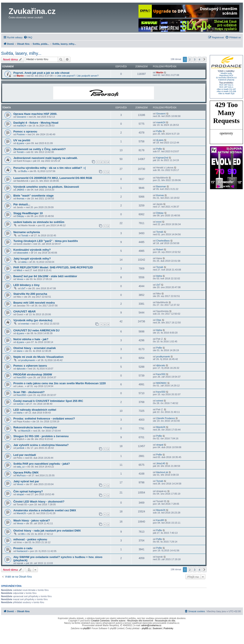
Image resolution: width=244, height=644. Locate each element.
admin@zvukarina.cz (151, 625)
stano (19, 351)
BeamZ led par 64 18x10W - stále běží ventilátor (45, 276)
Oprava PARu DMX (26, 473)
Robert (160, 249)
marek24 (21, 126)
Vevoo (20, 279)
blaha (159, 276)
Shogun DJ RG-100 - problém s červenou (41, 436)
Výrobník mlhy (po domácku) (33, 320)
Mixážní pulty (226, 73)
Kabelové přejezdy (226, 80)
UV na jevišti (22, 140)
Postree (21, 134)
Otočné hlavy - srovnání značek (35, 348)
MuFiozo (21, 475)
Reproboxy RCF (226, 75)
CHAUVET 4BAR (24, 311)
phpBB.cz (146, 628)
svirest (20, 404)
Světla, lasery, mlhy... (21, 53)
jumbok (20, 448)
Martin (20, 76)
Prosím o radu (23, 548)
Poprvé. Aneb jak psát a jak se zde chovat (41, 73)
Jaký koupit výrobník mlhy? (32, 259)
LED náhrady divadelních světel (35, 410)
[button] (204, 59)
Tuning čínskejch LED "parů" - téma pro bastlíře (46, 241)
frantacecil (22, 551)
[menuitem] (28, 37)
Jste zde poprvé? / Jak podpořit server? (78, 76)
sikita (24, 262)
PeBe (159, 131)
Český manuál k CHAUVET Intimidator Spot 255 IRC (48, 401)
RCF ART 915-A (226, 87)
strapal (160, 445)
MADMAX (161, 383)
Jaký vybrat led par (26, 481)
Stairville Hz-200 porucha (30, 294)
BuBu (24, 171)
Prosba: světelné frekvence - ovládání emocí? (44, 419)
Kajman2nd (162, 158)
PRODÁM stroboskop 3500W (33, 374)
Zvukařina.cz (32, 11)
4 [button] (200, 59)
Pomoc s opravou (25, 131)
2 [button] (190, 59)
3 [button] (195, 59)
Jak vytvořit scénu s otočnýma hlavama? (41, 445)
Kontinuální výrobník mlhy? (32, 250)
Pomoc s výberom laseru (30, 366)
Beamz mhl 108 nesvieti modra (34, 303)
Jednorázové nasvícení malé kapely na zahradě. (46, 158)
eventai (25, 324)
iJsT (23, 288)
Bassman (161, 186)
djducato (21, 369)
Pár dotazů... (22, 204)
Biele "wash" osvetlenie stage (33, 196)
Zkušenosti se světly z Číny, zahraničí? (40, 149)
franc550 (21, 377)
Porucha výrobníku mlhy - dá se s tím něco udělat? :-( (50, 168)
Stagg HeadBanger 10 (28, 213)
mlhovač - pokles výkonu (30, 539)
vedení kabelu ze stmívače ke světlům (39, 222)
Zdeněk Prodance (166, 418)
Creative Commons (100, 621)
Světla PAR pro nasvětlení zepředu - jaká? (42, 464)
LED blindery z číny (26, 285)
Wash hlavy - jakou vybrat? (32, 520)
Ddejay (20, 216)
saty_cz (21, 467)
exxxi (159, 222)
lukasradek (22, 253)
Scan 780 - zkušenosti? (29, 392)
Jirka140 (161, 463)
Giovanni (21, 117)
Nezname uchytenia (27, 232)
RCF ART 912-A (226, 85)
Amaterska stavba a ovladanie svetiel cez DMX (45, 510)
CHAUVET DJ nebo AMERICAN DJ (36, 330)
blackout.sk (162, 472)
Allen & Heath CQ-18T (226, 89)
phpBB (86, 628)
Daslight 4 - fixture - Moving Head (36, 123)
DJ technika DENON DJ (226, 78)
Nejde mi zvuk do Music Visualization (38, 357)
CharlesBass (163, 241)
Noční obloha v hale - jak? (31, 339)
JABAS (20, 190)
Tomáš (20, 152)
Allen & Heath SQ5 (226, 94)
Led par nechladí (25, 455)
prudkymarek (28, 360)
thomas (20, 198)
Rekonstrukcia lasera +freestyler (35, 427)
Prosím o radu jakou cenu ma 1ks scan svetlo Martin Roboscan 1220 (60, 383)
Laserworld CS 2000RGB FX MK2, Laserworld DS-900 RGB (53, 178)
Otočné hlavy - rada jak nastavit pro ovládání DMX (47, 531)
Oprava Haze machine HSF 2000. (35, 114)
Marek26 (26, 431)
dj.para (20, 143)
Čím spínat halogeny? (28, 491)
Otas (159, 320)
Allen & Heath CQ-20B (226, 91)
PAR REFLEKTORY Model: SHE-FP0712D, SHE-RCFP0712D (53, 267)
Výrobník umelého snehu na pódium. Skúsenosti (46, 187)
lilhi (23, 534)
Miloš (19, 270)
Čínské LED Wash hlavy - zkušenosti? (39, 502)
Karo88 (160, 520)
